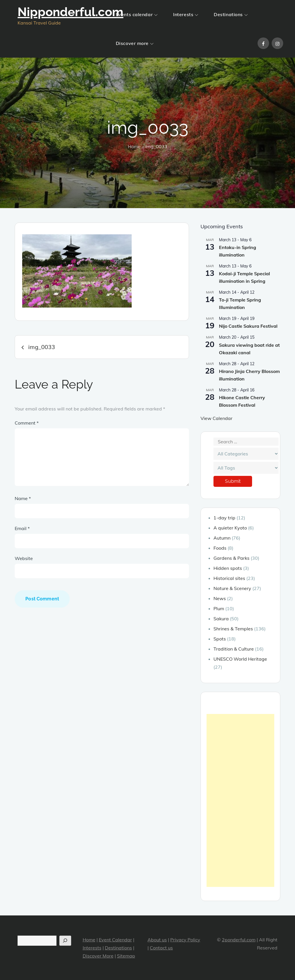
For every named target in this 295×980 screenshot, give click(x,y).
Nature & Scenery (232, 588)
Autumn (222, 538)
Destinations (231, 14)
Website (24, 558)
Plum (219, 608)
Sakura (221, 619)
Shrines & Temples (233, 629)
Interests (186, 14)
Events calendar (137, 14)
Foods (220, 548)
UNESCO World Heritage (240, 659)
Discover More (98, 956)
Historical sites (229, 578)
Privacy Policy (185, 940)
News (220, 598)
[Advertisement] (240, 800)
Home (89, 940)
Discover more (135, 43)
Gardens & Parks (231, 558)
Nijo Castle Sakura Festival (248, 326)
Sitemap (126, 956)
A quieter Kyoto (230, 528)
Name (23, 498)
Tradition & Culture (234, 649)
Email (22, 528)
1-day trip (224, 518)
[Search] (65, 941)
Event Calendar (115, 940)
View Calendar (216, 418)
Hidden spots (228, 568)
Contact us (161, 948)
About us (157, 940)
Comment (27, 423)
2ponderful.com (239, 940)
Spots (220, 639)
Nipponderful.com (70, 12)
